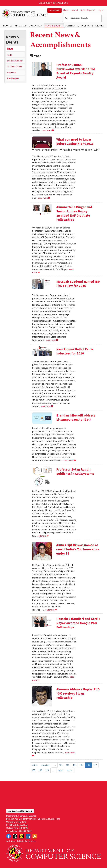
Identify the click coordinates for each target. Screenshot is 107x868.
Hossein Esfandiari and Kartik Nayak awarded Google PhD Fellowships (78, 623)
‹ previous (45, 765)
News (10, 49)
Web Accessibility (14, 841)
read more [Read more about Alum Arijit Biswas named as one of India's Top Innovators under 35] (51, 610)
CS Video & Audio (15, 66)
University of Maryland (54, 3)
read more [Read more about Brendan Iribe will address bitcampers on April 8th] (70, 460)
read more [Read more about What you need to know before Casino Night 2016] (44, 198)
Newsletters (13, 78)
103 (68, 765)
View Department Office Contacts (20, 811)
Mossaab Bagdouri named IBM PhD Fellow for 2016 (78, 284)
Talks (10, 55)
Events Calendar (15, 61)
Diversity (87, 26)
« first (35, 765)
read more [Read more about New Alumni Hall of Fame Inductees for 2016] (47, 406)
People (8, 26)
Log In (101, 10)
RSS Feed (35, 836)
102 (61, 765)
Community (72, 26)
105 (81, 765)
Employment (54, 10)
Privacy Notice (30, 841)
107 (95, 765)
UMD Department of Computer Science (25, 14)
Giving (100, 26)
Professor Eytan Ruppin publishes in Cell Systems (75, 471)
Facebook (8, 836)
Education (36, 26)
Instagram (22, 836)
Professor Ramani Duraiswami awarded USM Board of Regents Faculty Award (76, 71)
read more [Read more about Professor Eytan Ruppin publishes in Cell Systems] (43, 536)
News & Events (54, 26)
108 (33, 770)
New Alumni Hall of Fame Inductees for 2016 (75, 351)
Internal (74, 10)
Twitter (15, 836)
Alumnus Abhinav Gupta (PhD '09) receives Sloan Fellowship (78, 693)
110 (47, 770)
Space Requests (88, 10)
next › (61, 770)
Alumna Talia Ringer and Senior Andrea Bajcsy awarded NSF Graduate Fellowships (74, 213)
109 (40, 770)
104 (75, 765)
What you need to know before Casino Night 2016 (75, 141)
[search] (82, 18)
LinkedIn (28, 836)
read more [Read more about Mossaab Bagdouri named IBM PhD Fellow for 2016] (52, 340)
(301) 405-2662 (25, 831)
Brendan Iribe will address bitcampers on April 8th (76, 417)
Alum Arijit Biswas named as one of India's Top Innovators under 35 (78, 549)
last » (69, 770)
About (66, 10)
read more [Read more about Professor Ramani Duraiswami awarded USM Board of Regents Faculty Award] (48, 130)
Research (21, 26)
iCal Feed (11, 72)
